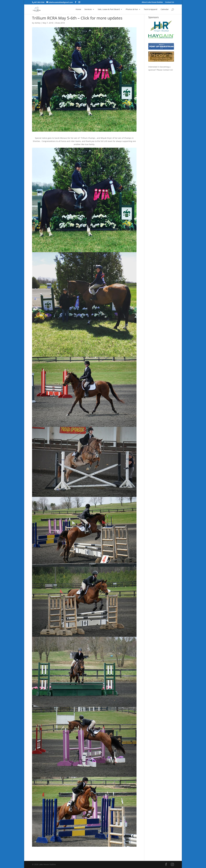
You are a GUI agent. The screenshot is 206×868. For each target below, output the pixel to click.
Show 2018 (60, 23)
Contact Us (170, 2)
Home (78, 9)
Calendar (165, 9)
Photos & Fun (132, 9)
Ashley (38, 23)
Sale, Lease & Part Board (109, 9)
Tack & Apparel (151, 9)
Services (88, 9)
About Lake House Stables (152, 2)
